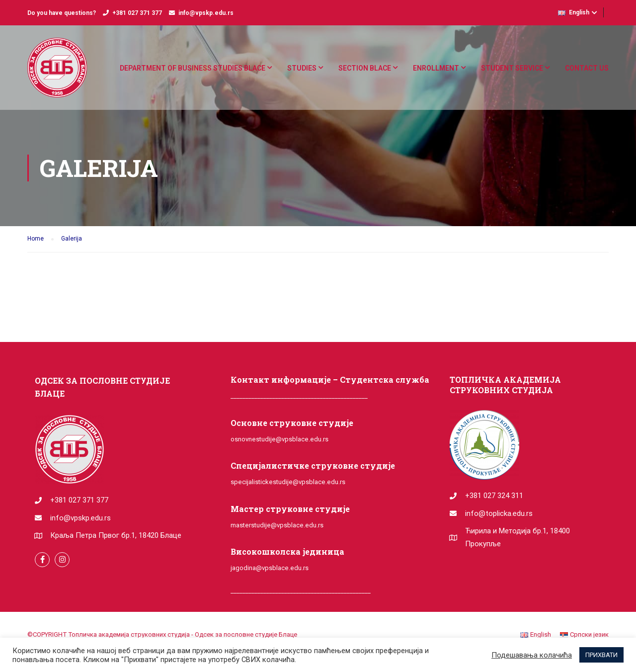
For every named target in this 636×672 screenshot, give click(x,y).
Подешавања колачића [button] (532, 655)
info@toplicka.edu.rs (499, 513)
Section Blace (365, 68)
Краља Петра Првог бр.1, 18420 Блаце (116, 535)
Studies (302, 68)
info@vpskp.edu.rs (206, 13)
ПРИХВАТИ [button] (601, 655)
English (574, 12)
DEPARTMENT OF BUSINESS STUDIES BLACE (193, 68)
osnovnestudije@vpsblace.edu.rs (279, 439)
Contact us (587, 68)
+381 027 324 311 (494, 496)
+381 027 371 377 (137, 13)
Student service (512, 68)
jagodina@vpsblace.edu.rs (270, 568)
